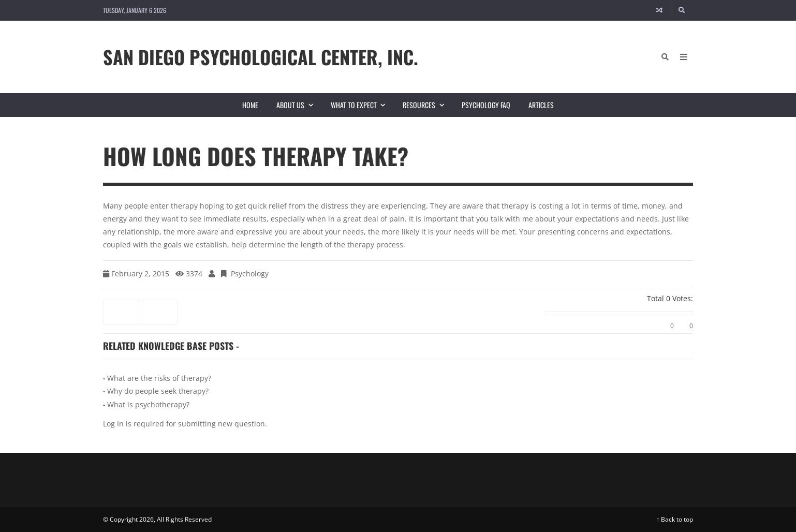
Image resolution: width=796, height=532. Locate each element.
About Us (299, 105)
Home (250, 105)
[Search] (682, 10)
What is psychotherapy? (148, 404)
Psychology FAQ (486, 105)
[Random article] (659, 10)
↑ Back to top (675, 519)
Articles (541, 105)
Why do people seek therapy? (158, 391)
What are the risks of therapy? (159, 378)
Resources (428, 105)
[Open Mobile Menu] (684, 57)
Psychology (250, 274)
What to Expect (362, 105)
